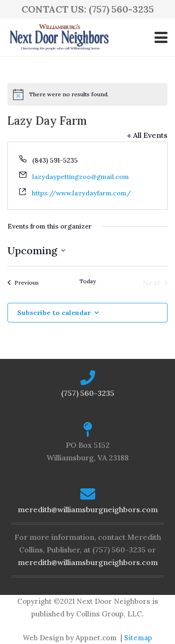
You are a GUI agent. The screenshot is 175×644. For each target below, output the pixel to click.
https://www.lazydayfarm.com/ (81, 193)
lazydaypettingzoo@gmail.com (80, 177)
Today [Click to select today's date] (87, 281)
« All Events (147, 135)
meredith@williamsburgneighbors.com (88, 509)
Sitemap (138, 638)
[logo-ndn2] (59, 37)
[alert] (87, 94)
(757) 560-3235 (88, 393)
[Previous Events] (23, 283)
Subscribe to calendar (54, 313)
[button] (161, 37)
